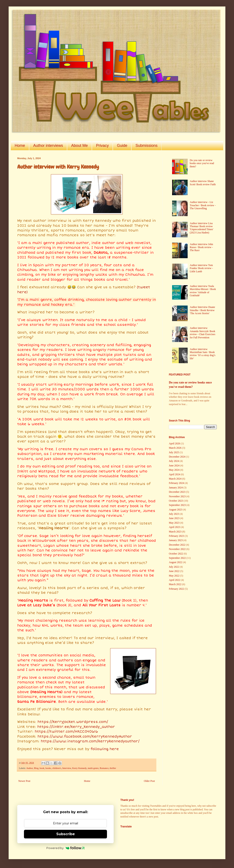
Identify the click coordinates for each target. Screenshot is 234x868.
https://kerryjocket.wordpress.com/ (73, 722)
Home (20, 146)
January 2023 (176, 540)
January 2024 (176, 488)
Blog (36, 768)
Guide (122, 146)
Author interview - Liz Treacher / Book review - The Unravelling (203, 205)
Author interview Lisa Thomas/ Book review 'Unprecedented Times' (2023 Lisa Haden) (202, 228)
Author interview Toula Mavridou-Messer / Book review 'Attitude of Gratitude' (203, 291)
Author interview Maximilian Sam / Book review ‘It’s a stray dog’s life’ (203, 354)
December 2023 (177, 492)
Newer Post (24, 781)
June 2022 (174, 571)
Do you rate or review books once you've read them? (202, 163)
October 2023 (176, 501)
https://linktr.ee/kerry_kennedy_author (76, 727)
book (42, 768)
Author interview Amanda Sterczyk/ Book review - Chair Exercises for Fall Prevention (203, 333)
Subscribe (66, 834)
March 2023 (175, 532)
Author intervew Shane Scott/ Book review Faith (203, 183)
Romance (104, 768)
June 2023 (174, 518)
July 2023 (174, 514)
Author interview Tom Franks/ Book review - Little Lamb (201, 268)
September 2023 (177, 505)
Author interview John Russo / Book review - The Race (201, 247)
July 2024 (174, 461)
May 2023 (174, 523)
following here (105, 749)
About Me (79, 146)
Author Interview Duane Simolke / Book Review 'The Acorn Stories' (202, 310)
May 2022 (174, 576)
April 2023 (174, 527)
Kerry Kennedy (79, 768)
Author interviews (48, 146)
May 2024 (174, 470)
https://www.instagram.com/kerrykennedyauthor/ (90, 741)
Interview (67, 768)
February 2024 (176, 483)
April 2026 (174, 444)
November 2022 (177, 549)
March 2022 (175, 584)
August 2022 (176, 562)
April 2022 (174, 580)
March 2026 (175, 448)
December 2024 (177, 457)
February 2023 (176, 536)
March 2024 (175, 479)
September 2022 (177, 558)
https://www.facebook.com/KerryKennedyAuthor (85, 737)
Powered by (65, 848)
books (48, 768)
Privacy (102, 146)
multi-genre (93, 768)
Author (30, 768)
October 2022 (176, 554)
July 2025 (174, 452)
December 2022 (177, 545)
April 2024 (174, 474)
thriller (113, 768)
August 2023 (176, 510)
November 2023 (177, 496)
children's (57, 768)
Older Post (149, 781)
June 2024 (174, 466)
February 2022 (176, 589)
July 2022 (174, 567)
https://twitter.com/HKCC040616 (66, 732)
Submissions (146, 146)
